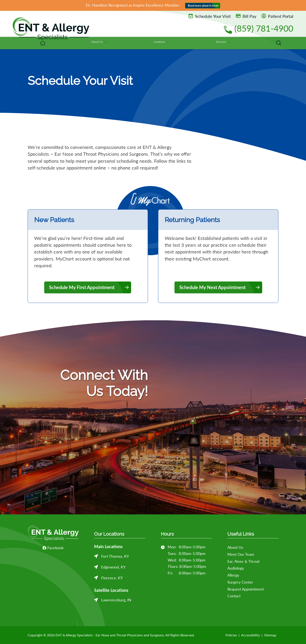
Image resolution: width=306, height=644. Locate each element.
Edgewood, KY (113, 567)
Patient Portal (277, 16)
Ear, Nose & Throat (243, 561)
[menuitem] (126, 43)
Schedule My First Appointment (82, 287)
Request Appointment (246, 589)
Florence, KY (112, 578)
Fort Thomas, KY (115, 556)
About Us (235, 547)
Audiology (236, 568)
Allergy (233, 575)
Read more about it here (203, 6)
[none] (160, 43)
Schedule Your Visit (210, 16)
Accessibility (251, 635)
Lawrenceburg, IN (116, 600)
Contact (234, 596)
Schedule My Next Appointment (212, 287)
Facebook (53, 548)
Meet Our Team (241, 554)
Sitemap (270, 635)
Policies (231, 635)
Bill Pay (246, 16)
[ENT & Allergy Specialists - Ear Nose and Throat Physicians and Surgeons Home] (51, 29)
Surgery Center (240, 582)
